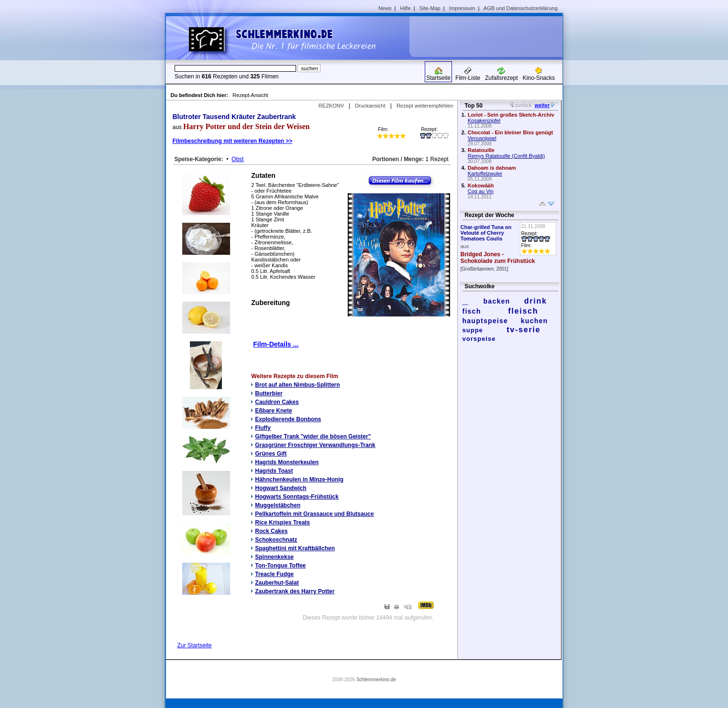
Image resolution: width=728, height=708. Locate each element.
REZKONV (331, 106)
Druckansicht (370, 106)
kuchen (535, 321)
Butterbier (269, 393)
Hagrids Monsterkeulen (287, 462)
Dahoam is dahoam (492, 168)
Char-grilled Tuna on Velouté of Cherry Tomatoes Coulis (486, 233)
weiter (542, 105)
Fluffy (263, 428)
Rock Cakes (271, 531)
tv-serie (524, 330)
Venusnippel (482, 138)
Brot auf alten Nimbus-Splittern (297, 385)
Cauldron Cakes (277, 402)
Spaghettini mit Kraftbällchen (295, 548)
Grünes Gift (271, 454)
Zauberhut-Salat (277, 583)
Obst (237, 159)
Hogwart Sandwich (281, 488)
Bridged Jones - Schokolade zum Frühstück (498, 258)
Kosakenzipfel (484, 120)
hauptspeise (485, 321)
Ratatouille (481, 150)
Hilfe (406, 8)
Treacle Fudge (274, 574)
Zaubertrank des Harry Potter (295, 591)
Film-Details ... (276, 344)
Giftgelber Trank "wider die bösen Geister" (313, 436)
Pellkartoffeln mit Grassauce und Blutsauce (314, 514)
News (385, 8)
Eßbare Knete (273, 411)
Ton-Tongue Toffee (280, 566)
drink (536, 301)
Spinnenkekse (274, 557)
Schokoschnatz (276, 540)
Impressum (462, 8)
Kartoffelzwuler (485, 174)
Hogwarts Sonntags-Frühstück (297, 497)
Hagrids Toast (274, 471)
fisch (472, 311)
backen (497, 301)
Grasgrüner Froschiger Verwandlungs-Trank (315, 445)
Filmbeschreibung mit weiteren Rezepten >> (233, 141)
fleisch (523, 311)
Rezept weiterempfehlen (425, 106)
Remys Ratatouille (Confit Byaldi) (506, 156)
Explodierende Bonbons (288, 419)
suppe (473, 330)
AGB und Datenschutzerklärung (521, 8)
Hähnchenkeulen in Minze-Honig (299, 479)
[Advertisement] (489, 36)
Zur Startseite (195, 645)
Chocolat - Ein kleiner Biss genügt (510, 132)
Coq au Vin (481, 191)
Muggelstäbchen (278, 505)
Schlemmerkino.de (376, 680)
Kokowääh (481, 185)
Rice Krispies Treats (282, 523)
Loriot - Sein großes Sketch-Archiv (511, 115)
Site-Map (430, 8)
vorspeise (479, 339)
